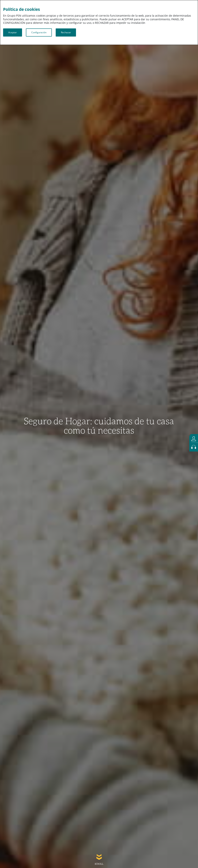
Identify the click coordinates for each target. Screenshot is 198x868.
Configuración (39, 32)
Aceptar (13, 32)
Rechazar (66, 32)
